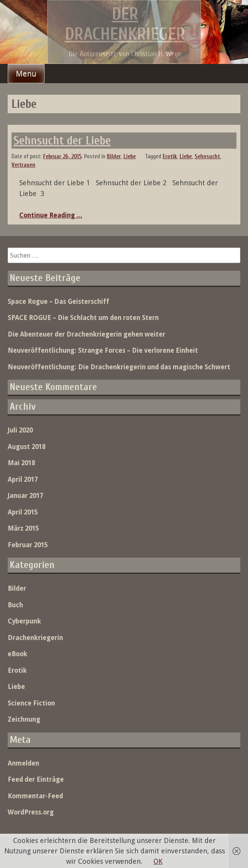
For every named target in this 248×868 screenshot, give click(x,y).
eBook (17, 654)
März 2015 (23, 528)
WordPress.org (31, 812)
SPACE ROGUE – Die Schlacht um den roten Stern (83, 318)
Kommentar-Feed (35, 796)
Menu (26, 74)
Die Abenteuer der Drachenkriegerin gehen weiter (87, 334)
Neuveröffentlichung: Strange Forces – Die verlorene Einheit (103, 350)
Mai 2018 (21, 463)
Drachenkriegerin (35, 638)
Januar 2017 (25, 496)
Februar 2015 (28, 545)
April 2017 (23, 479)
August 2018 (27, 447)
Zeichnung (24, 719)
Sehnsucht (207, 157)
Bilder (114, 157)
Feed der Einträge (36, 779)
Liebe (130, 157)
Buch (15, 605)
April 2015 (23, 512)
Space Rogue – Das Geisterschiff (58, 302)
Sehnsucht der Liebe (62, 140)
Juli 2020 (20, 430)
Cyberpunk (24, 621)
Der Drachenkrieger (125, 24)
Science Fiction (31, 703)
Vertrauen (23, 165)
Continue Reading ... (51, 215)
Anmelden (23, 763)
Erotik (170, 157)
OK (158, 861)
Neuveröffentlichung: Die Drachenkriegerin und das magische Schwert (119, 367)
